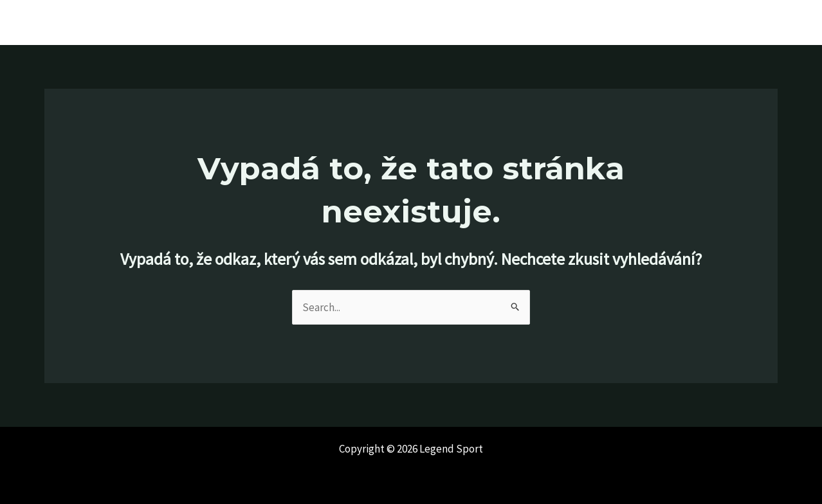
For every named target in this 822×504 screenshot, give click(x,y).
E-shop (772, 22)
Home (531, 22)
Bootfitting (649, 22)
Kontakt (716, 22)
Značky (584, 22)
